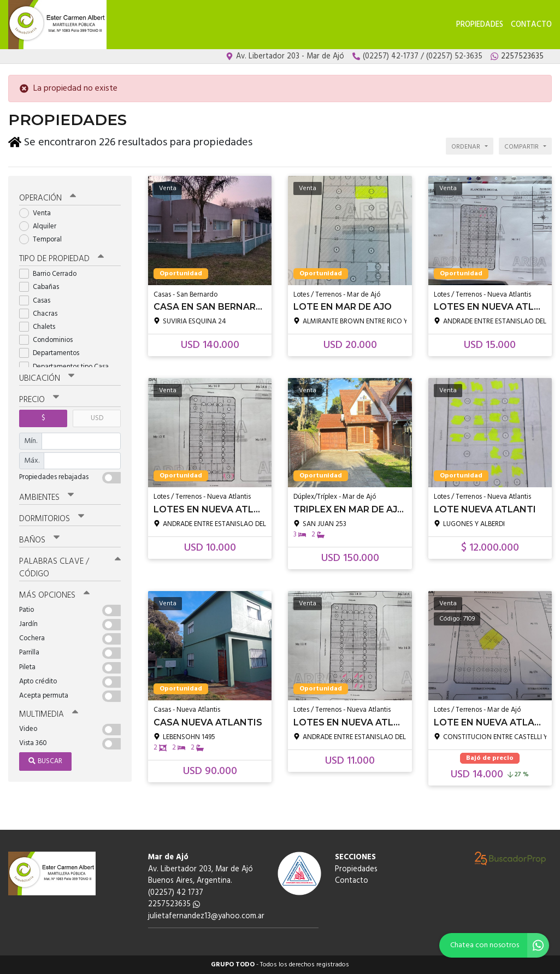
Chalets (41, 327)
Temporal (44, 240)
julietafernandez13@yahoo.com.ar (206, 916)
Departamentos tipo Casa (67, 367)
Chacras (42, 314)
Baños (39, 540)
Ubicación (47, 379)
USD (97, 418)
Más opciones (54, 595)
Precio (39, 400)
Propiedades (480, 25)
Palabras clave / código (70, 568)
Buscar (45, 761)
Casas (38, 301)
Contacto (531, 25)
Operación (48, 198)
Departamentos (53, 353)
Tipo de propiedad (61, 259)
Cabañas (43, 287)
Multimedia (49, 715)
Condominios (49, 340)
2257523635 (174, 904)
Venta (39, 213)
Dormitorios (52, 519)
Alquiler (41, 226)
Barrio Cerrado (51, 274)
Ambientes (46, 498)
